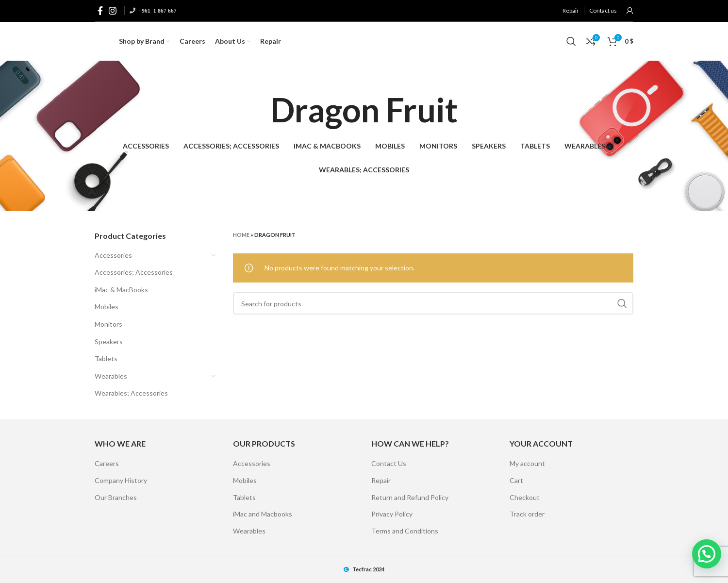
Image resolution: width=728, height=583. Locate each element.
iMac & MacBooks (121, 290)
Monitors (108, 324)
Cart (516, 480)
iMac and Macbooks (263, 514)
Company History (121, 480)
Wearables (111, 376)
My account (527, 463)
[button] (707, 554)
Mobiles (107, 307)
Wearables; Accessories (131, 393)
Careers (107, 463)
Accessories (113, 255)
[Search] (571, 41)
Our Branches (116, 497)
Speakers (109, 341)
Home (241, 235)
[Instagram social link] (113, 11)
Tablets (106, 358)
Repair (381, 480)
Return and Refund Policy (410, 497)
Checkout (525, 497)
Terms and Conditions (405, 531)
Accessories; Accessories (134, 272)
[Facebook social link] (100, 11)
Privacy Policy (392, 514)
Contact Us (389, 463)
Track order (527, 514)
